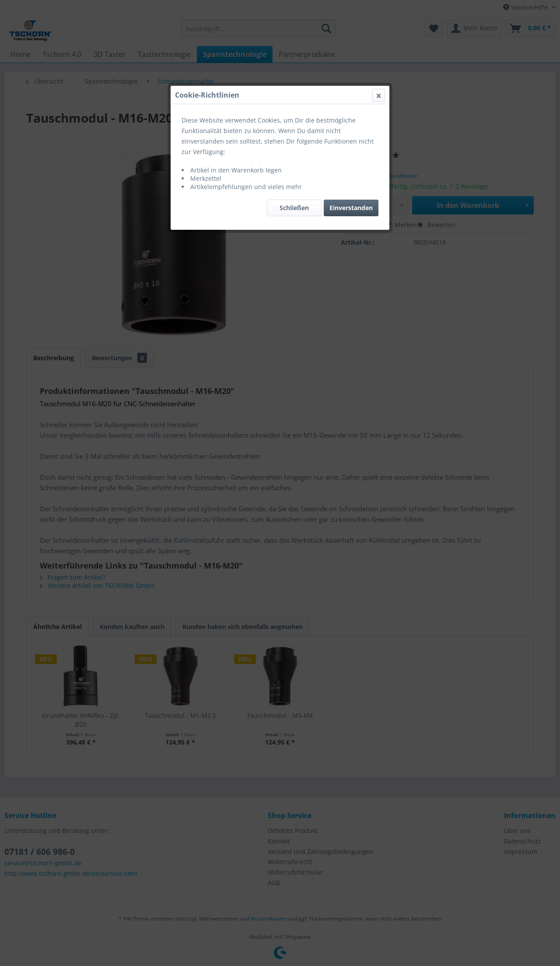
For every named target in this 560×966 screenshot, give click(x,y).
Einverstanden (351, 208)
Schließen (294, 208)
